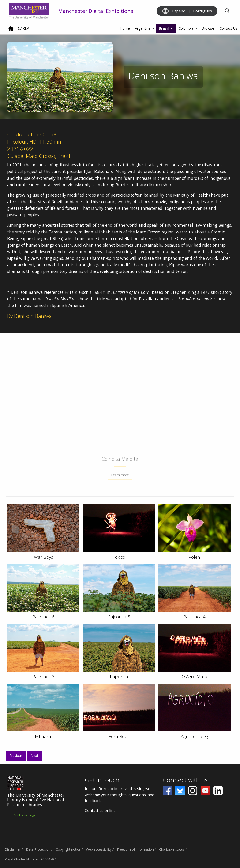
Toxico (119, 557)
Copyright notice (68, 849)
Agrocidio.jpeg (195, 736)
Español (179, 11)
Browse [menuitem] (208, 28)
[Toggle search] (227, 11)
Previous (16, 755)
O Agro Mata (195, 677)
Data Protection (38, 849)
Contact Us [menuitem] (229, 28)
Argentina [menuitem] (143, 28)
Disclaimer (13, 849)
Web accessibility (99, 849)
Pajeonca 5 (119, 617)
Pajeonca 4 (195, 617)
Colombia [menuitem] (186, 28)
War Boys (44, 557)
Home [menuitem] (125, 28)
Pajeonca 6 (44, 617)
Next (35, 755)
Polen (194, 557)
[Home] (11, 30)
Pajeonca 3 (44, 677)
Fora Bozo (119, 736)
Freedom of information (135, 849)
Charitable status (172, 849)
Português (202, 11)
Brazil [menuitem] (164, 28)
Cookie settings (24, 815)
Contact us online (100, 811)
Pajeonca (119, 677)
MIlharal (44, 736)
